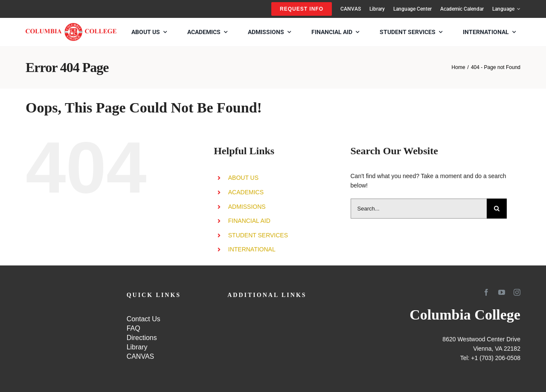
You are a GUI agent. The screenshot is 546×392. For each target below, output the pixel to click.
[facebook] (486, 292)
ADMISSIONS (247, 207)
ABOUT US (243, 178)
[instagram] (517, 292)
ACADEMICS (246, 192)
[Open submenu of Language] (517, 9)
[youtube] (502, 292)
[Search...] (419, 209)
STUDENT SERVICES (258, 235)
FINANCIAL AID (249, 221)
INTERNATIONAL (252, 249)
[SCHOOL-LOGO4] (71, 26)
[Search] (497, 209)
